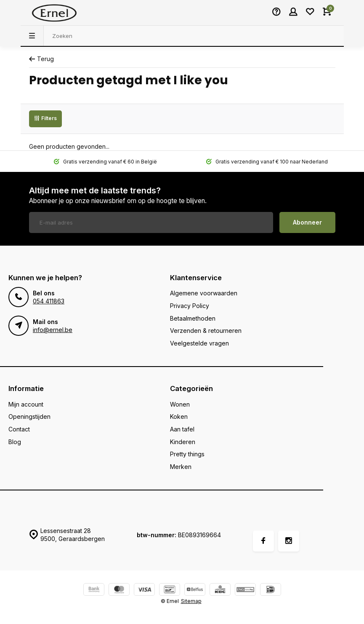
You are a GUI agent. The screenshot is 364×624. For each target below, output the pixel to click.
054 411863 (49, 301)
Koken (179, 416)
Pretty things (187, 454)
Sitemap (191, 601)
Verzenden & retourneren (206, 331)
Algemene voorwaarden (204, 293)
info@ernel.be (53, 330)
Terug (41, 59)
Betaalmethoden (193, 318)
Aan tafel (182, 429)
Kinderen (183, 442)
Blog (15, 442)
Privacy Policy (190, 306)
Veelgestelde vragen (199, 343)
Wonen (180, 404)
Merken (181, 467)
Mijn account (26, 404)
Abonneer (307, 222)
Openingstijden (29, 416)
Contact (19, 429)
